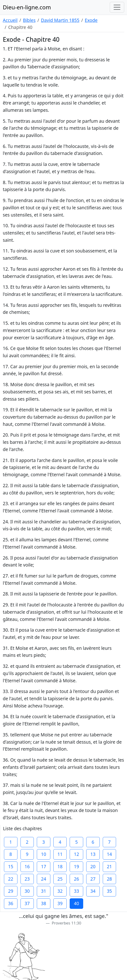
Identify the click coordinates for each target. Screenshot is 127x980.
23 (27, 879)
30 (27, 891)
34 (93, 891)
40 (76, 903)
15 (11, 866)
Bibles (29, 20)
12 (76, 854)
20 (93, 866)
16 (27, 866)
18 (60, 866)
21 (109, 866)
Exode (91, 20)
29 (11, 891)
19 (76, 866)
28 (109, 879)
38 (44, 903)
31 (44, 891)
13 (93, 854)
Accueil (10, 20)
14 (109, 854)
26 (76, 879)
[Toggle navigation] (117, 7)
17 (44, 866)
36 (11, 903)
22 (11, 879)
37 (27, 903)
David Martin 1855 (60, 20)
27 (93, 879)
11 (60, 854)
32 (60, 891)
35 (109, 891)
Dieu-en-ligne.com (27, 7)
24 (44, 879)
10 (44, 854)
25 (60, 879)
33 (76, 891)
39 (60, 903)
